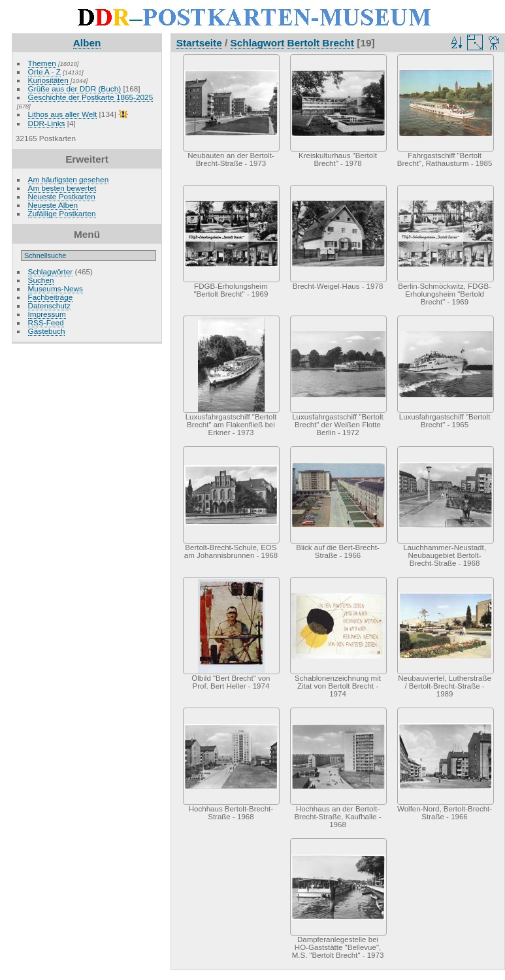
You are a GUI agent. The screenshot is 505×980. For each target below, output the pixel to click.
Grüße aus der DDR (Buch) (75, 89)
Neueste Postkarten (62, 196)
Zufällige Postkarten (62, 213)
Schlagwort (258, 43)
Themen (42, 63)
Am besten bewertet (62, 188)
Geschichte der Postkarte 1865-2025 (91, 97)
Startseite (199, 43)
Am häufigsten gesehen (69, 179)
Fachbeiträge (51, 297)
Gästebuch (47, 331)
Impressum (47, 314)
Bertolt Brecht (321, 43)
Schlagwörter (51, 271)
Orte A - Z (44, 72)
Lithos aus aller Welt (63, 114)
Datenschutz (49, 305)
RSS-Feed (46, 322)
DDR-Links (47, 123)
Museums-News (56, 288)
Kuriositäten (49, 80)
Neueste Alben (53, 205)
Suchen (41, 280)
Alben (87, 43)
